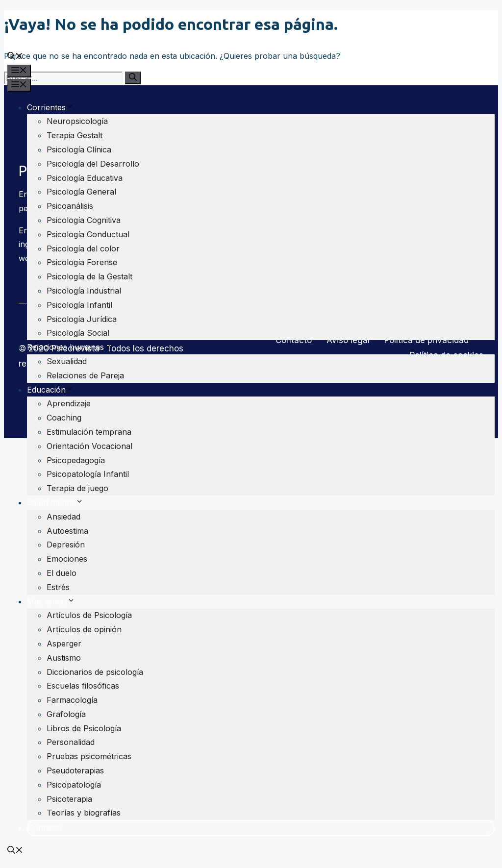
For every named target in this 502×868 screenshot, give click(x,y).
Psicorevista (30, 35)
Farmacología (72, 700)
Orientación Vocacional (89, 446)
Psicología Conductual (88, 234)
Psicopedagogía (76, 460)
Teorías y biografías (84, 813)
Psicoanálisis (70, 206)
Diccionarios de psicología (95, 672)
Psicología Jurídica (82, 319)
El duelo (62, 573)
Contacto (45, 828)
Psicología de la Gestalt (89, 276)
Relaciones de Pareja (85, 375)
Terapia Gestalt (75, 135)
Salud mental (55, 502)
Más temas (51, 601)
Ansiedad (63, 517)
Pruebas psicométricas (89, 756)
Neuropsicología (77, 121)
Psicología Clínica (79, 149)
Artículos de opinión (84, 629)
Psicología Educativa (85, 178)
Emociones (67, 559)
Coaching (64, 418)
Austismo (64, 658)
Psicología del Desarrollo (93, 164)
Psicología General (81, 192)
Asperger (64, 644)
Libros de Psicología (84, 728)
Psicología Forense (82, 262)
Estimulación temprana (89, 432)
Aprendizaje (69, 403)
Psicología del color (83, 248)
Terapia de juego (77, 488)
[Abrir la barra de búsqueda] (15, 57)
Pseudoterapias (75, 770)
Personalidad (71, 742)
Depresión (66, 545)
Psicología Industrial (84, 291)
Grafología (66, 714)
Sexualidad (67, 361)
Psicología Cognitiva (84, 220)
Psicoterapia (69, 799)
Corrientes (50, 107)
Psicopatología (74, 785)
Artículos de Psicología (89, 615)
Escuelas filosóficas (83, 686)
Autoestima (67, 531)
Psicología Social (78, 333)
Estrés (58, 587)
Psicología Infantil (79, 305)
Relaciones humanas (69, 347)
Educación (50, 390)
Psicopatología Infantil (88, 474)
